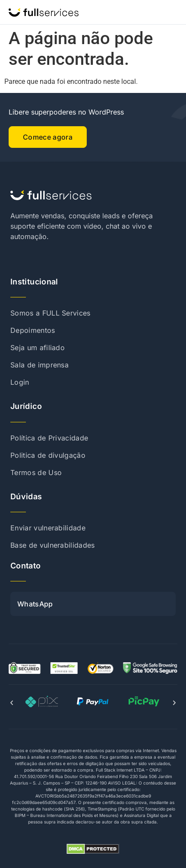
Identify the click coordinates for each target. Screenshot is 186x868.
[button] (12, 703)
